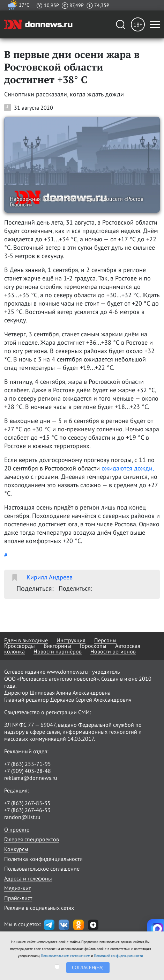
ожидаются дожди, (128, 468)
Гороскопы (93, 646)
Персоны (105, 640)
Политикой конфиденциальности (118, 956)
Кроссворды (20, 646)
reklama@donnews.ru (31, 778)
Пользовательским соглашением (65, 956)
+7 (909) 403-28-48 (28, 771)
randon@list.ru (22, 817)
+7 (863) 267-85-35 (27, 803)
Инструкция (71, 640)
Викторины (57, 646)
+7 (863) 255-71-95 (28, 764)
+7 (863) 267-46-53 (27, 810)
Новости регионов (113, 651)
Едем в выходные (26, 640)
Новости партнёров (58, 651)
